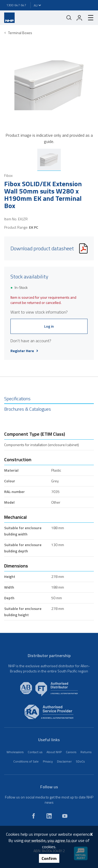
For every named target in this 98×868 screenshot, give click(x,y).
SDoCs (80, 761)
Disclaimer (64, 761)
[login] (79, 18)
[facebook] (33, 816)
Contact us (35, 752)
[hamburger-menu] (89, 18)
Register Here (24, 351)
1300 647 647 (16, 5)
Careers (71, 752)
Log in (49, 326)
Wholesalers (15, 752)
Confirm (49, 858)
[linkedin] (49, 816)
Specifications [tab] (17, 399)
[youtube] (65, 816)
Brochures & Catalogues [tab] (28, 409)
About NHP (54, 752)
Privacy (48, 761)
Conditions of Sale (26, 761)
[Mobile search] (69, 18)
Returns (86, 752)
